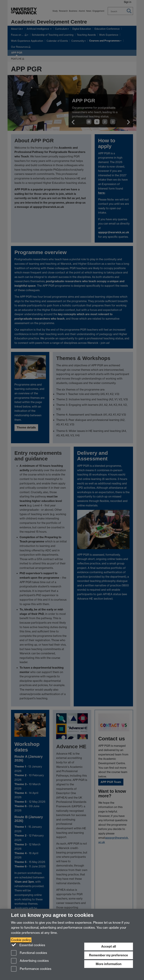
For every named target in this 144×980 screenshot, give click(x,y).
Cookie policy (21, 940)
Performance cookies (31, 969)
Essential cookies (28, 945)
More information (109, 964)
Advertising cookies (30, 961)
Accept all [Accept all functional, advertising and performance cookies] (109, 946)
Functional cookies (29, 953)
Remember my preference (109, 955)
